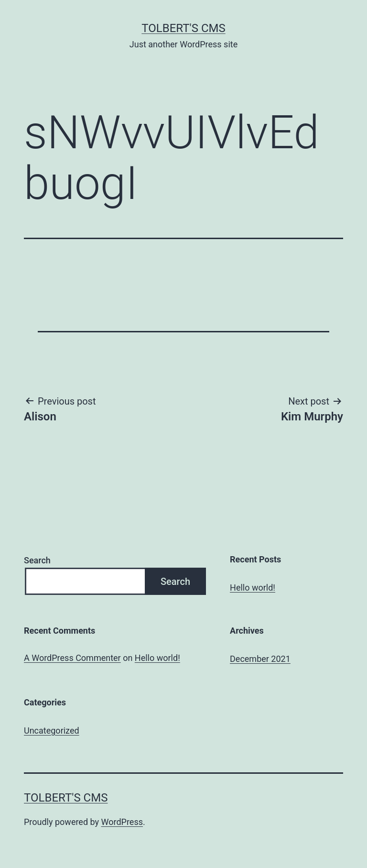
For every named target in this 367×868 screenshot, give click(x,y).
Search (37, 560)
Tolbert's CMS (183, 28)
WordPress (122, 822)
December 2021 (260, 659)
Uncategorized (52, 731)
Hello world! (253, 588)
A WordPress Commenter (72, 658)
